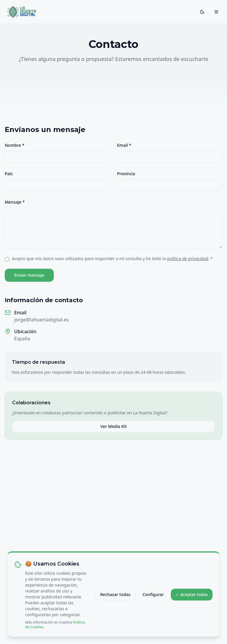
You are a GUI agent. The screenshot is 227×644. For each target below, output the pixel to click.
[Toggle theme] (202, 12)
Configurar (153, 598)
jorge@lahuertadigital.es (42, 320)
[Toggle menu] (216, 12)
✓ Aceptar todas (192, 598)
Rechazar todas (115, 598)
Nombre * (14, 145)
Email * (124, 145)
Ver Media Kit (114, 426)
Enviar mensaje (29, 275)
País (9, 174)
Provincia (126, 174)
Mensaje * (15, 202)
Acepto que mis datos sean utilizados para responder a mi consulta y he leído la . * (112, 259)
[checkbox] (7, 259)
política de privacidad (188, 259)
